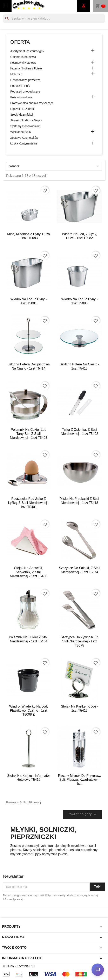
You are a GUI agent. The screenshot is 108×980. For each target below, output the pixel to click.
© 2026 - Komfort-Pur (19, 966)
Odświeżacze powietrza (25, 80)
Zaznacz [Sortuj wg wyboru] (54, 166)
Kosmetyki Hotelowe (23, 63)
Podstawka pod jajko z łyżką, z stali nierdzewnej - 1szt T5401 (28, 503)
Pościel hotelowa (21, 97)
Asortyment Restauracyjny (27, 51)
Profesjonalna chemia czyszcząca (32, 103)
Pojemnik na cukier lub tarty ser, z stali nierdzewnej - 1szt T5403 (29, 434)
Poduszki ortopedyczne (25, 92)
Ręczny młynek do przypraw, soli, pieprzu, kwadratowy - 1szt (79, 780)
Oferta (20, 42)
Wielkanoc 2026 (21, 132)
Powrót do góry (82, 814)
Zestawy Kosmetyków (24, 138)
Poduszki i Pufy (20, 86)
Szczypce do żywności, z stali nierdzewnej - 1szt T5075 (79, 641)
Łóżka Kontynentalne (24, 143)
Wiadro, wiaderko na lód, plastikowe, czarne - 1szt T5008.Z (29, 711)
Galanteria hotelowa (23, 57)
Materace (16, 74)
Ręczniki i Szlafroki (22, 109)
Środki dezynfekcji (22, 115)
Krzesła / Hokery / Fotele (26, 68)
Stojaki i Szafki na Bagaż (26, 120)
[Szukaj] (54, 19)
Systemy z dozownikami (26, 126)
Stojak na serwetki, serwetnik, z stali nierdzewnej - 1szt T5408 (29, 572)
